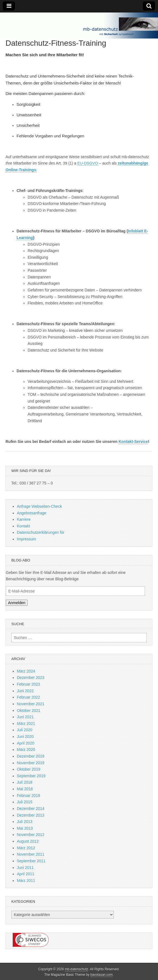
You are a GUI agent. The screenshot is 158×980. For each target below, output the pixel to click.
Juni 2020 (25, 737)
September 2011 (31, 861)
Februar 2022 (28, 697)
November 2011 (31, 854)
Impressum (26, 539)
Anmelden (17, 603)
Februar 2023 (28, 684)
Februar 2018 (28, 796)
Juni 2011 (25, 868)
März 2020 (26, 750)
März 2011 (26, 881)
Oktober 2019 (29, 769)
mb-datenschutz (77, 969)
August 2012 (28, 841)
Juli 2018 (25, 782)
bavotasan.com (102, 975)
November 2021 (31, 704)
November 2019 (31, 763)
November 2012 (31, 835)
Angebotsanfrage (32, 513)
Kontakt (23, 526)
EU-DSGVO (88, 163)
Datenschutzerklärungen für (41, 532)
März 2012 (26, 848)
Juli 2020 (25, 730)
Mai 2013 (25, 828)
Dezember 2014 (31, 809)
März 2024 (26, 671)
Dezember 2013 (31, 815)
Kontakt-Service (133, 442)
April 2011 (26, 874)
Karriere (24, 519)
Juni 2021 (25, 717)
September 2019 (31, 776)
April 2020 (26, 743)
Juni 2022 (25, 691)
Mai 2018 (25, 789)
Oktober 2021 (29, 710)
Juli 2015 (25, 802)
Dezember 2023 (31, 678)
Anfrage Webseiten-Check (39, 506)
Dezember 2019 (31, 756)
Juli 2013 (25, 822)
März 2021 (26, 724)
